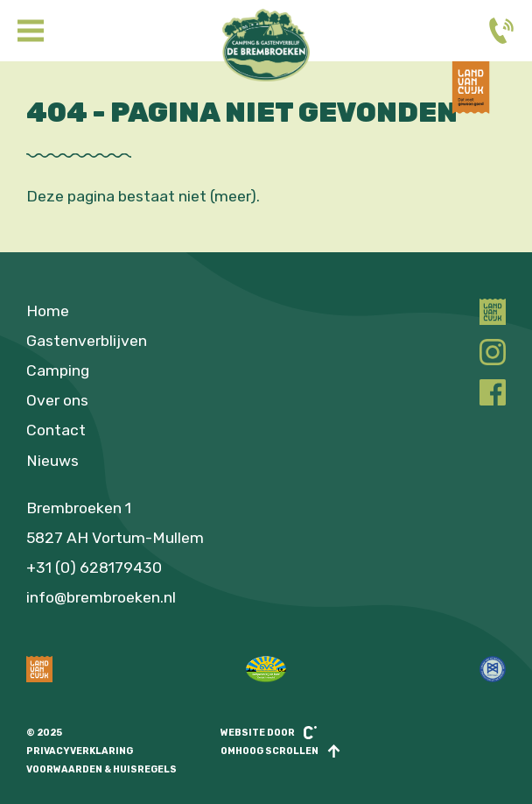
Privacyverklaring (80, 751)
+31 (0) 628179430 (94, 568)
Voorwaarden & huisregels (101, 769)
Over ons (57, 400)
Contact (56, 430)
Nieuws (52, 461)
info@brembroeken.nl (101, 597)
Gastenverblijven (87, 341)
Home (48, 311)
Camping (58, 370)
